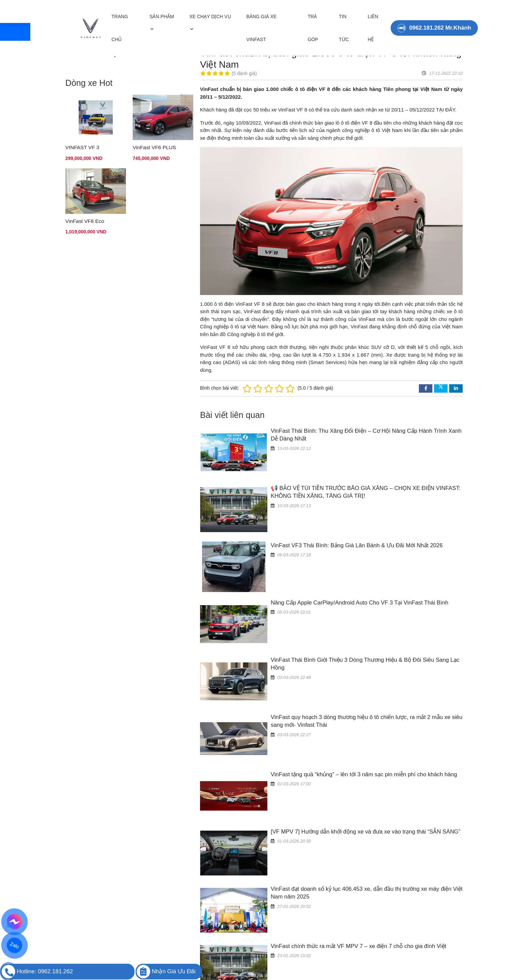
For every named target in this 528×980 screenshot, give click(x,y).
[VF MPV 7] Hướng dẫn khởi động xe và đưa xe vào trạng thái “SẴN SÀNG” (366, 832)
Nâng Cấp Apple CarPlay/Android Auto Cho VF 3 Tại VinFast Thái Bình (359, 603)
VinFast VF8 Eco (85, 221)
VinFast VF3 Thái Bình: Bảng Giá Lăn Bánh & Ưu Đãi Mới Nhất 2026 (357, 545)
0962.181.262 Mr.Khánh (434, 12)
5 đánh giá (244, 73)
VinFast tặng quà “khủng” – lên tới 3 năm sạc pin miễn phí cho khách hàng (364, 774)
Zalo (14, 945)
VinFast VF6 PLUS (154, 147)
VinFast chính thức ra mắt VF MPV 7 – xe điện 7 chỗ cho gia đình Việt (358, 946)
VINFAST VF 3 (82, 147)
